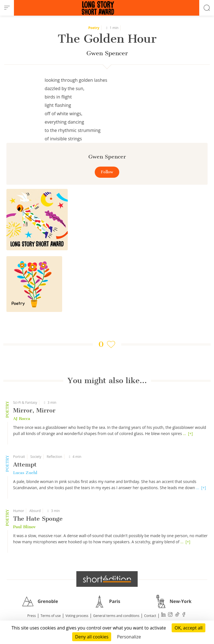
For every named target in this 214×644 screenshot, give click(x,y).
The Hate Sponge (38, 519)
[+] (190, 433)
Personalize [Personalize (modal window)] (129, 637)
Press (31, 616)
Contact (150, 616)
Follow (107, 172)
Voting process (77, 616)
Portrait (19, 457)
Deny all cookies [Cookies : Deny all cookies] (92, 637)
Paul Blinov (24, 527)
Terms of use (51, 616)
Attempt (25, 464)
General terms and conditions (116, 616)
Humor (19, 511)
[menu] (7, 8)
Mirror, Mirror (34, 410)
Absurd (35, 511)
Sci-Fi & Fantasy (25, 402)
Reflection (54, 457)
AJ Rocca (22, 419)
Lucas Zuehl (25, 473)
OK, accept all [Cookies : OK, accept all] (188, 628)
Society (36, 457)
